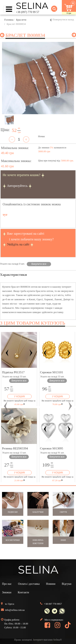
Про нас (7, 584)
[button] (6, 406)
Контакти (23, 592)
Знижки (7, 592)
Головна (9, 20)
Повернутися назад (63, 19)
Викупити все (39, 264)
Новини (51, 584)
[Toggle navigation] (9, 9)
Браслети (21, 20)
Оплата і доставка (29, 584)
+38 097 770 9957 (53, 604)
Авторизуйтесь (17, 186)
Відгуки (67, 584)
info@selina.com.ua (15, 610)
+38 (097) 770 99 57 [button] (27, 12)
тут (5, 215)
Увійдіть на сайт (18, 244)
